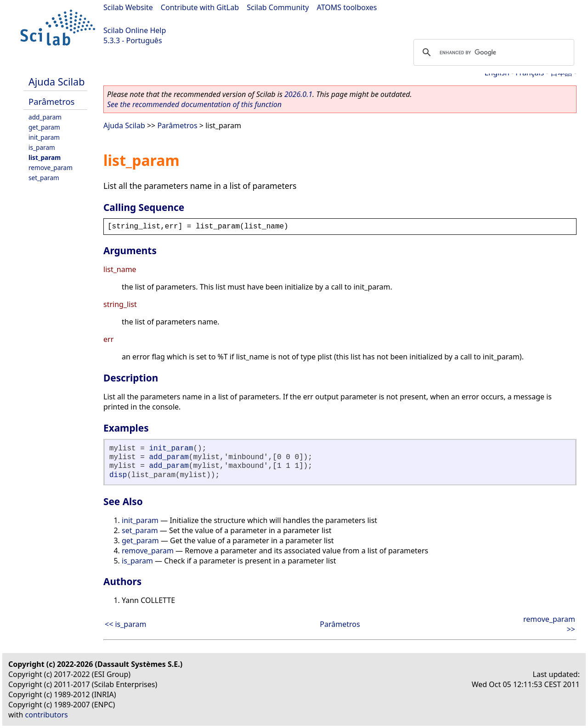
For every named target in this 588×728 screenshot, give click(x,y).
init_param (44, 137)
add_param (45, 117)
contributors (47, 715)
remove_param (51, 168)
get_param (44, 127)
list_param (45, 157)
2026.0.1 (298, 94)
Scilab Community (278, 7)
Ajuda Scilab (57, 82)
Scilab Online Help (135, 30)
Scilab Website (128, 7)
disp (118, 475)
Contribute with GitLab (200, 7)
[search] (492, 52)
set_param (44, 178)
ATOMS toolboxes (347, 7)
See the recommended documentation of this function (194, 104)
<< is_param (125, 624)
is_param (42, 147)
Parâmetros (51, 101)
